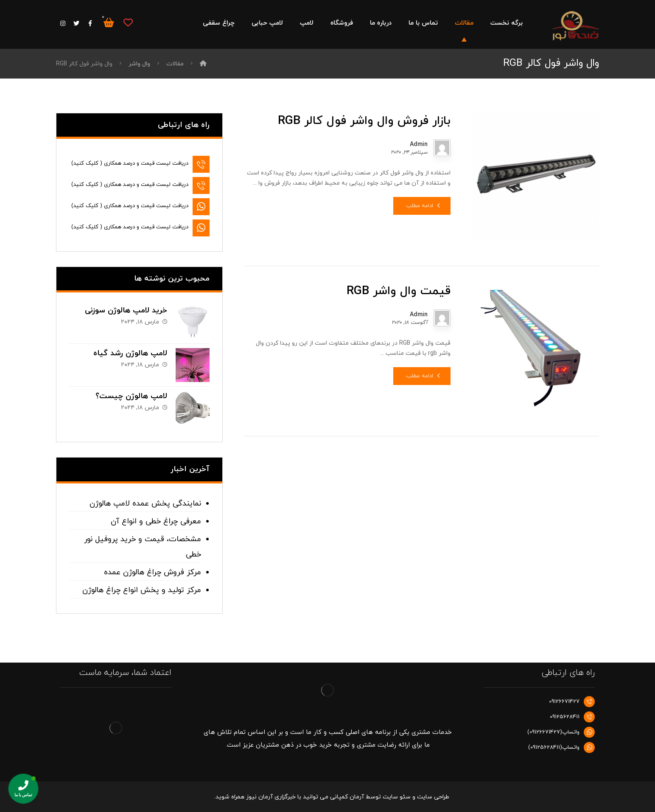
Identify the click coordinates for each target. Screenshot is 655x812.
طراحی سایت (433, 797)
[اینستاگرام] (63, 23)
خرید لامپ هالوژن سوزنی (126, 310)
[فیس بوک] (90, 23)
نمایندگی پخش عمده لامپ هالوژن (145, 504)
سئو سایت (397, 797)
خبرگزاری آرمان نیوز (271, 797)
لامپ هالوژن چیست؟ (131, 396)
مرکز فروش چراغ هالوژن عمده (153, 572)
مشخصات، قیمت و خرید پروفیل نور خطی (143, 547)
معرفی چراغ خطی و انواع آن (156, 521)
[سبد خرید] (109, 22)
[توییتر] (76, 23)
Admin (419, 145)
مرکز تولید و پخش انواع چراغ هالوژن (142, 590)
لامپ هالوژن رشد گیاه (130, 353)
